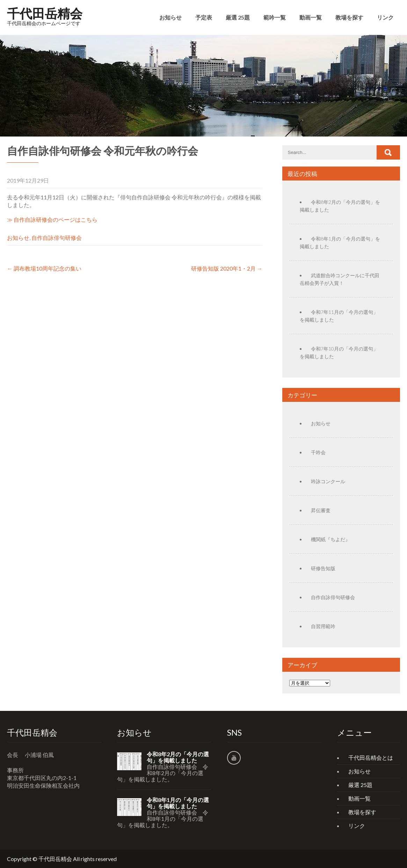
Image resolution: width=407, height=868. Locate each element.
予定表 (204, 17)
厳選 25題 (238, 17)
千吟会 (318, 452)
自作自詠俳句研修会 (57, 238)
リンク (385, 17)
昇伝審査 (321, 510)
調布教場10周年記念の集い (44, 268)
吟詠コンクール (328, 481)
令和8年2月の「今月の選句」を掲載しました (178, 757)
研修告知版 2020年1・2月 (227, 268)
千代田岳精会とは (371, 757)
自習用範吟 (323, 626)
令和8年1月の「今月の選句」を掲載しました (178, 803)
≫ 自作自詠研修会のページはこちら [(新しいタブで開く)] (52, 219)
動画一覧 (311, 17)
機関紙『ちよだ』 (330, 539)
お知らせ (170, 17)
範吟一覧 (275, 17)
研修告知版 (323, 568)
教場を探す (349, 17)
